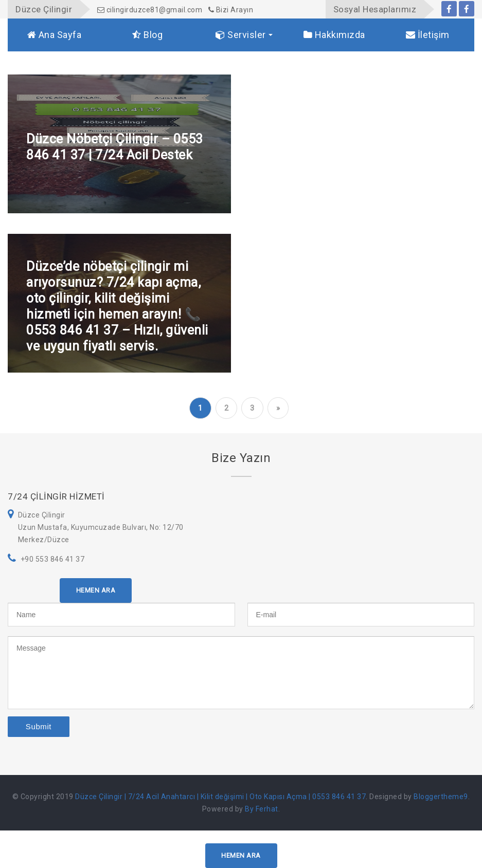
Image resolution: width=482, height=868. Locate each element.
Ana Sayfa (55, 35)
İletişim (428, 35)
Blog (147, 35)
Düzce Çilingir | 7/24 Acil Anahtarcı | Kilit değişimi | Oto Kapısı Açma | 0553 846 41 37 (220, 797)
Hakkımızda (334, 35)
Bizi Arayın (231, 10)
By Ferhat (262, 809)
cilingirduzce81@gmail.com (150, 10)
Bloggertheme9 (441, 797)
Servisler (241, 35)
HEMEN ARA (96, 590)
